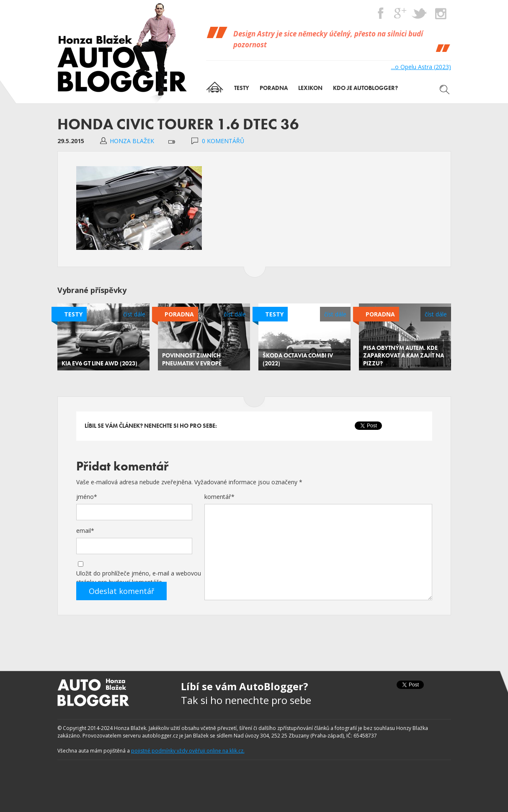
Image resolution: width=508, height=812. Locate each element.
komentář (219, 497)
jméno (87, 497)
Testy (73, 314)
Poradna (179, 314)
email (85, 531)
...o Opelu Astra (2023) (421, 67)
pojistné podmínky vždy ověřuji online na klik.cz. (188, 751)
